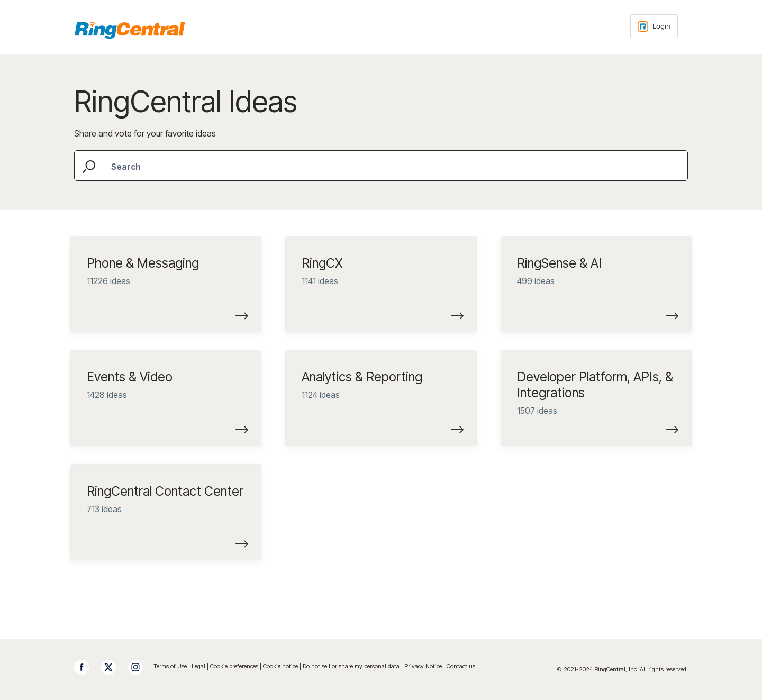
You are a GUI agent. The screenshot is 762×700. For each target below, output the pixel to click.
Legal (198, 666)
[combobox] (381, 166)
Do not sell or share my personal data (352, 666)
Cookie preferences (234, 666)
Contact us (461, 666)
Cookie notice (280, 666)
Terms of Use (170, 666)
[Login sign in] (654, 26)
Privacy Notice (423, 666)
